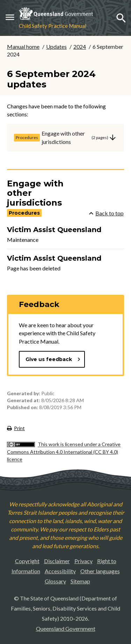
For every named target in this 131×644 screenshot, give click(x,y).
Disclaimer (57, 561)
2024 (80, 47)
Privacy (83, 561)
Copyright (27, 561)
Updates (56, 47)
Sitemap (80, 581)
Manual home (23, 47)
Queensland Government (66, 628)
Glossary (55, 581)
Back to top (106, 213)
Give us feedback (53, 359)
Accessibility (60, 571)
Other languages (100, 571)
